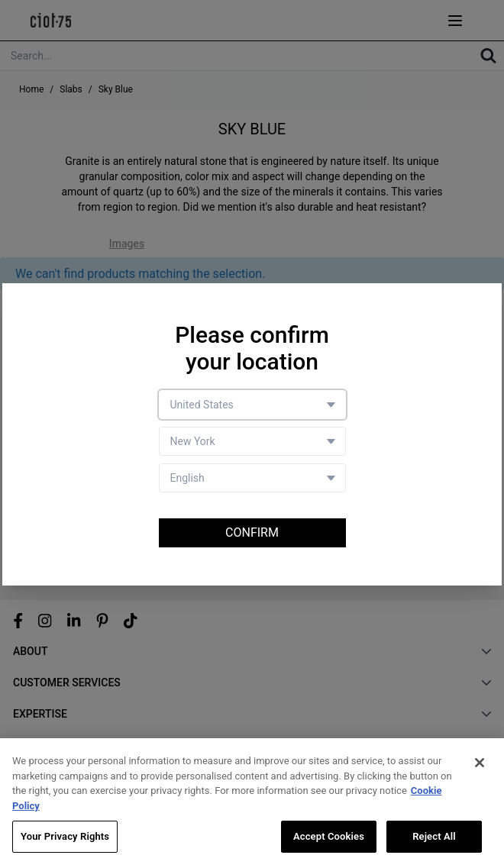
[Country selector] (252, 405)
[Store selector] (252, 441)
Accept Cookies (329, 838)
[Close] (480, 764)
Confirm (252, 532)
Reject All (434, 838)
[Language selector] (252, 478)
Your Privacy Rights (65, 838)
